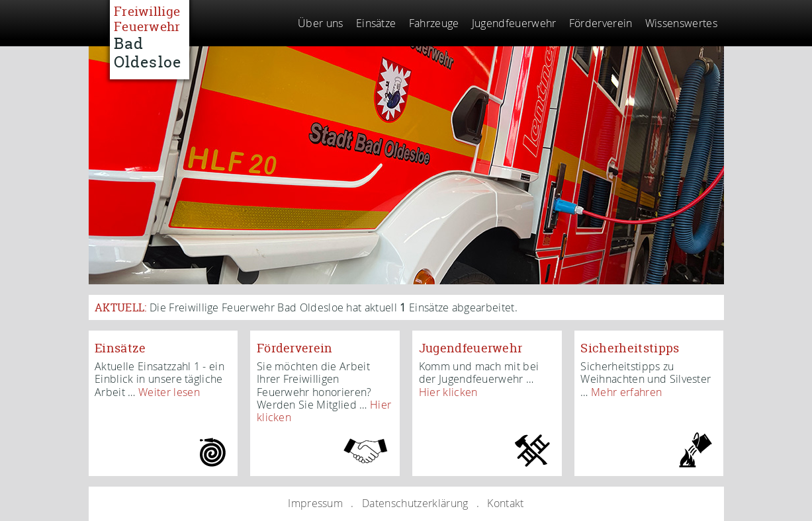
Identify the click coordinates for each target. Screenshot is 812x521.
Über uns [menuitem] (321, 23)
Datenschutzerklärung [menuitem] (415, 503)
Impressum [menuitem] (315, 503)
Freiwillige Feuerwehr (149, 37)
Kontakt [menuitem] (505, 503)
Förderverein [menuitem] (601, 23)
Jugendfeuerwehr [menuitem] (514, 23)
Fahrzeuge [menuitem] (434, 23)
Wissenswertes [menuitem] (681, 23)
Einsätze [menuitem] (376, 23)
